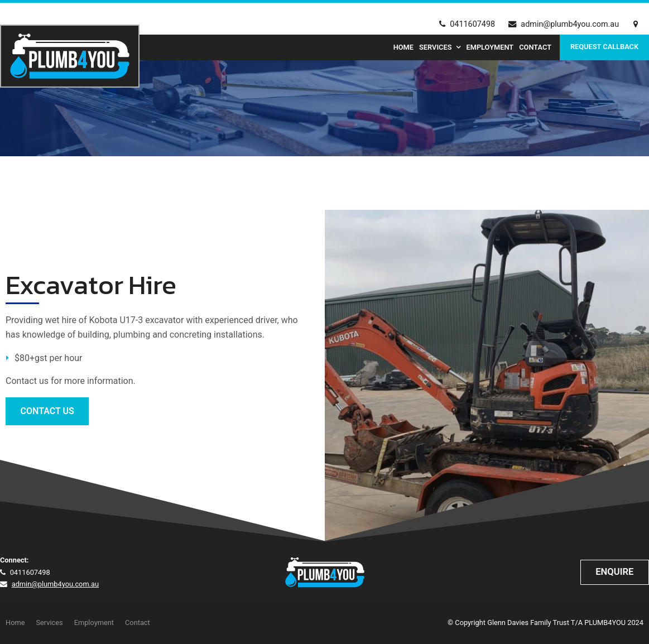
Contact (535, 47)
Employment (490, 47)
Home (403, 47)
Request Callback (604, 47)
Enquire (614, 572)
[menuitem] (15, 623)
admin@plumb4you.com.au (570, 24)
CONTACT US (47, 411)
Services (435, 47)
